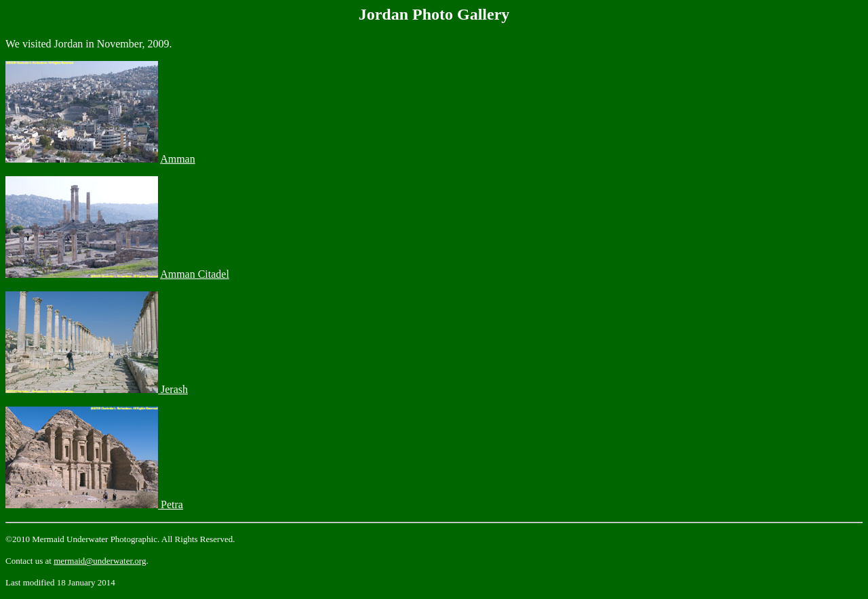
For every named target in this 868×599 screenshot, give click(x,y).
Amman (178, 159)
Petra (171, 504)
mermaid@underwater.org (100, 561)
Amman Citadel (195, 274)
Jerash (173, 389)
